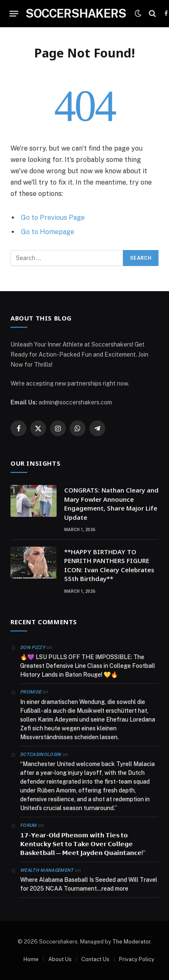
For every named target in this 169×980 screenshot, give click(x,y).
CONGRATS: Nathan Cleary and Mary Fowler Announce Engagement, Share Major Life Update (111, 503)
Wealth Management (47, 870)
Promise (31, 692)
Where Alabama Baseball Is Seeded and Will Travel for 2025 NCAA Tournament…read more (89, 884)
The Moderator (131, 942)
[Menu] (14, 13)
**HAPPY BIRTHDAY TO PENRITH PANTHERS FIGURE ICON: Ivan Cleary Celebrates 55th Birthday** (109, 565)
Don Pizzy (33, 648)
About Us (60, 959)
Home (31, 959)
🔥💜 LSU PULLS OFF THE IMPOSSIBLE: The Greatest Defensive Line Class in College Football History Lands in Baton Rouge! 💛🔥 (88, 666)
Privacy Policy (137, 959)
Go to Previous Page (53, 218)
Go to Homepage (48, 232)
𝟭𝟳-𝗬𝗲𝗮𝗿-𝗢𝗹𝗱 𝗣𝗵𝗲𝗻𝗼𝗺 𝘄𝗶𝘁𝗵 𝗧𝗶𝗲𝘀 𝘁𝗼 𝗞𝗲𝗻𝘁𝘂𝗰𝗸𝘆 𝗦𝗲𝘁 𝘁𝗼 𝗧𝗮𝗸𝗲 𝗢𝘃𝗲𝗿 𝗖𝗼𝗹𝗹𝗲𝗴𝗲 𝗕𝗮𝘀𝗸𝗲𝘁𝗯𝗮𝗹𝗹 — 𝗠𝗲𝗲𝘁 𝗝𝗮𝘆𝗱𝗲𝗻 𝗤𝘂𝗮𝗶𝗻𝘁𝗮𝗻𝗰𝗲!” (83, 844)
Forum (29, 825)
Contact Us (95, 959)
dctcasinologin (41, 755)
